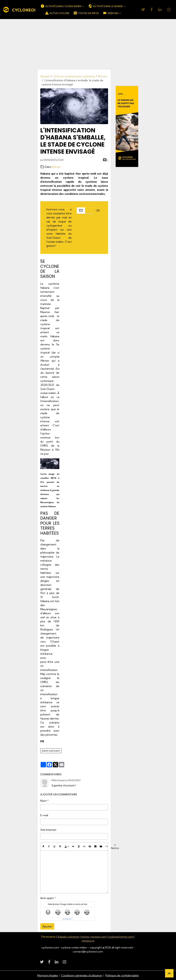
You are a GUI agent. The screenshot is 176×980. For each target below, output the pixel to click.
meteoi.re (88, 941)
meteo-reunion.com (94, 936)
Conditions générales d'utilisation (82, 975)
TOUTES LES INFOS (86, 13)
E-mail (44, 815)
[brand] (16, 10)
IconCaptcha (67, 919)
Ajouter (47, 926)
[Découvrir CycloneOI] (127, 126)
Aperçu (115, 846)
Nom (43, 801)
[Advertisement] (88, 44)
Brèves (102, 76)
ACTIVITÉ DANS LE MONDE (106, 6)
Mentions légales (48, 975)
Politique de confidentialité (122, 975)
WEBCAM (111, 13)
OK (98, 210)
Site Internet (48, 830)
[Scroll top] (169, 973)
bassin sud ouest (51, 751)
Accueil (45, 76)
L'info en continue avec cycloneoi (74, 76)
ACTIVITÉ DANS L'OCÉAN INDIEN (61, 6)
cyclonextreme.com (121, 936)
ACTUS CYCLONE (57, 13)
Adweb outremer (68, 936)
